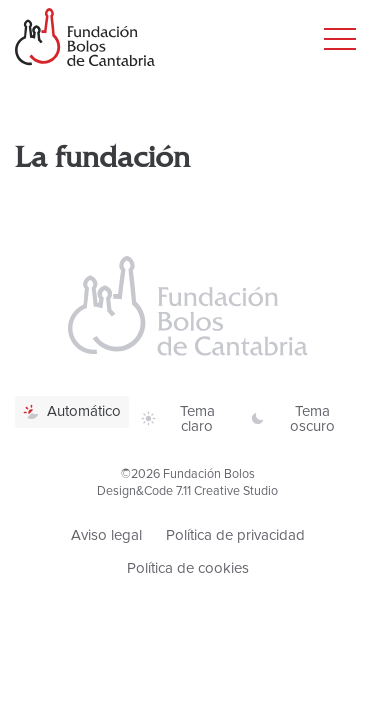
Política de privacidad (235, 535)
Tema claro (178, 418)
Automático (72, 411)
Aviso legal (106, 535)
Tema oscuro (292, 418)
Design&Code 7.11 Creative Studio (187, 491)
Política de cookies (188, 568)
